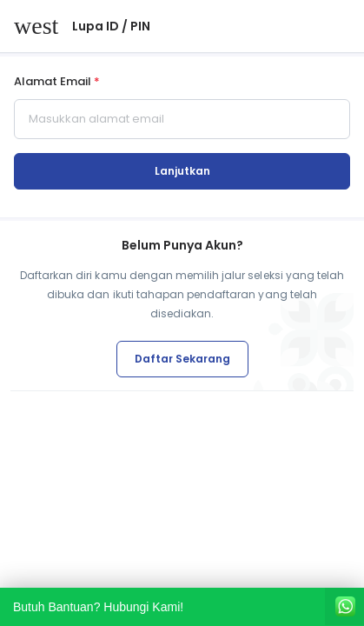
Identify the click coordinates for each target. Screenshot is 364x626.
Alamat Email (57, 82)
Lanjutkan (182, 171)
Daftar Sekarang (182, 359)
